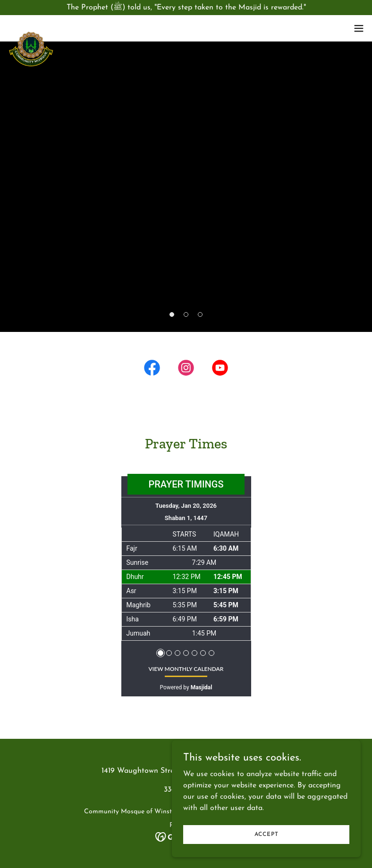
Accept (266, 853)
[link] (31, 34)
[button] (359, 28)
